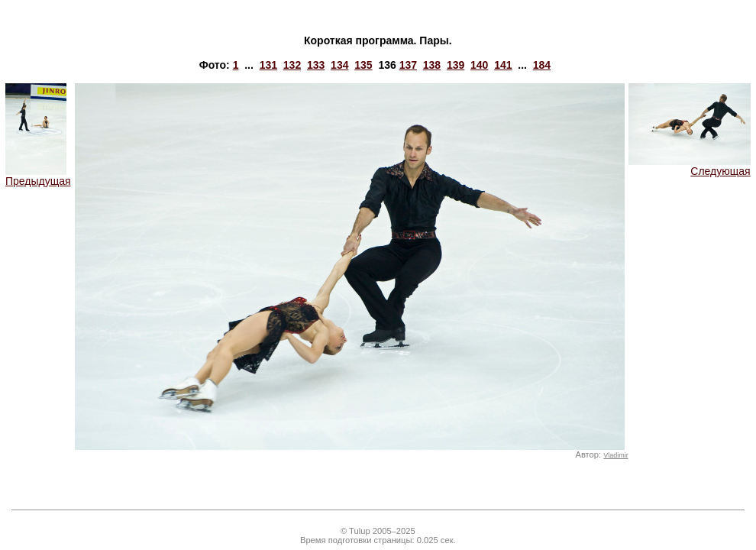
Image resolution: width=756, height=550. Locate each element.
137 (408, 65)
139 (456, 65)
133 (316, 65)
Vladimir (615, 455)
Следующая (690, 166)
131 (268, 65)
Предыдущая (38, 176)
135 (363, 65)
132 (292, 65)
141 (503, 65)
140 (479, 65)
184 (542, 65)
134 (339, 65)
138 (432, 65)
